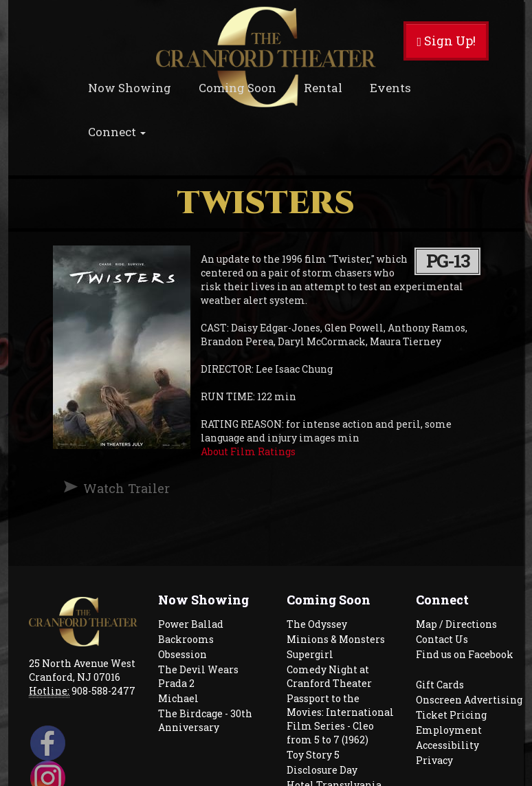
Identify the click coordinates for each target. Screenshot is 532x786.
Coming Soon (237, 88)
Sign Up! (446, 41)
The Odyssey (317, 624)
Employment (449, 730)
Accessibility (447, 745)
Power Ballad (191, 624)
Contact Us (442, 639)
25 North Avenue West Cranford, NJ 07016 (82, 670)
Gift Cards (440, 685)
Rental (323, 88)
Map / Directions (456, 624)
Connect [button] (117, 132)
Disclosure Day (322, 770)
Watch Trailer (126, 488)
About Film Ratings (248, 451)
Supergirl (310, 654)
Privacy (434, 760)
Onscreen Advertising (469, 700)
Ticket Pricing (451, 715)
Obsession (182, 654)
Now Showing (130, 88)
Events (390, 88)
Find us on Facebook (465, 654)
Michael (178, 698)
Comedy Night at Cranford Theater (329, 676)
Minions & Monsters (336, 639)
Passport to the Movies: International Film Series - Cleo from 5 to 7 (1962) (340, 719)
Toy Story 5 (313, 755)
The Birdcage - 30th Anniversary (205, 720)
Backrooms (186, 639)
